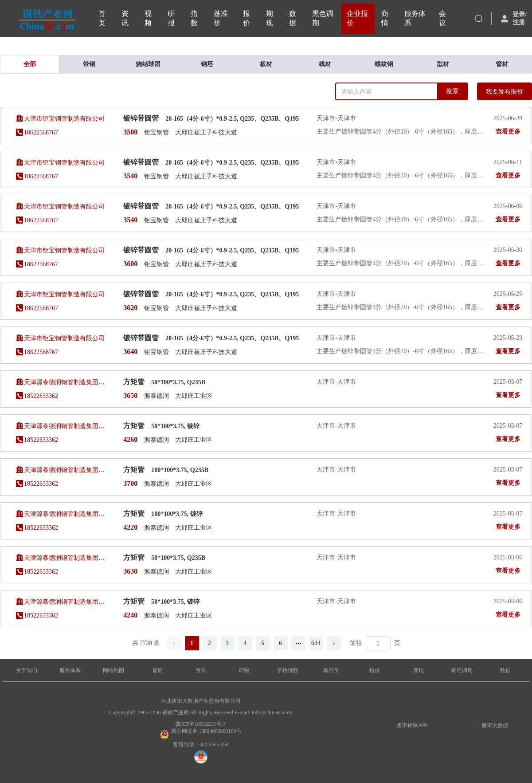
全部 (30, 64)
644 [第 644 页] (316, 643)
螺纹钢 (384, 64)
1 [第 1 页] (192, 643)
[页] (378, 643)
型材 (443, 64)
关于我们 (27, 670)
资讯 (201, 670)
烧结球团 (148, 64)
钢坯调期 (462, 670)
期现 (419, 670)
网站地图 (113, 670)
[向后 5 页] (298, 643)
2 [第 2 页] (209, 643)
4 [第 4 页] (245, 643)
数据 (505, 670)
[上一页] (174, 643)
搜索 (452, 91)
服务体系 (70, 670)
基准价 (331, 670)
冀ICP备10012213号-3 (201, 724)
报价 (375, 670)
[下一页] (334, 643)
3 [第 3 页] (227, 643)
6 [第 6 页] (280, 643)
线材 (325, 64)
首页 (157, 670)
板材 (266, 64)
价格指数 (288, 670)
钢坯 (207, 64)
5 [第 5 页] (263, 643)
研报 (244, 670)
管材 (502, 64)
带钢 (89, 64)
